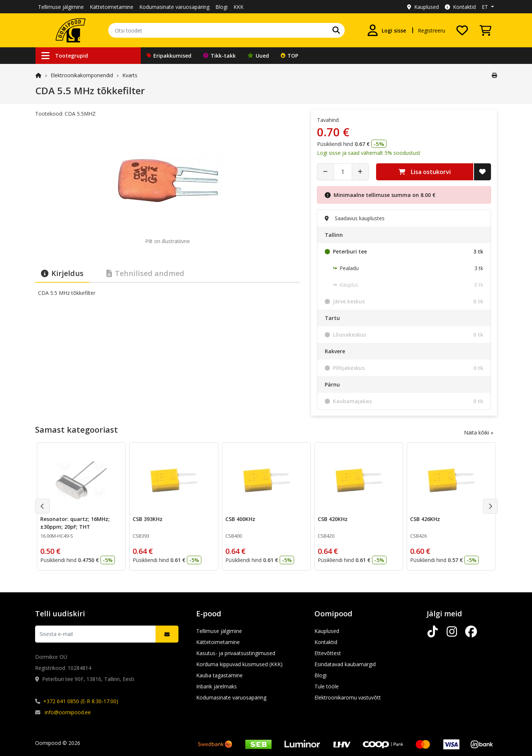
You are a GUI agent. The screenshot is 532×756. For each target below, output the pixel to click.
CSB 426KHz (425, 519)
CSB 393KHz (148, 519)
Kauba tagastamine (219, 675)
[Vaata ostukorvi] (485, 30)
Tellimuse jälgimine (61, 7)
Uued (258, 56)
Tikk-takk (219, 56)
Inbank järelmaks (216, 686)
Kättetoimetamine (112, 7)
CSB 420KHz (333, 519)
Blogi (221, 7)
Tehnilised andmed (145, 273)
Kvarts (130, 75)
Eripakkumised (169, 56)
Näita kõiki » (479, 433)
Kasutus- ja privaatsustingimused (236, 653)
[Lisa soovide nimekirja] (482, 172)
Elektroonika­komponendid (82, 75)
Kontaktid (460, 7)
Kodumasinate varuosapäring (174, 7)
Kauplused (423, 7)
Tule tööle (327, 686)
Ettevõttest (328, 653)
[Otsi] (336, 30)
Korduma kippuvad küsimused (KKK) (239, 664)
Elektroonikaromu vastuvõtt (348, 697)
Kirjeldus (62, 273)
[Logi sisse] (386, 30)
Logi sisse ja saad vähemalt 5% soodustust (369, 153)
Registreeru (432, 30)
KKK (238, 7)
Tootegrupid (65, 56)
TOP (289, 56)
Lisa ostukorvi (425, 172)
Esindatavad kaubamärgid (345, 664)
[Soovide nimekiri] (462, 30)
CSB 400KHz (240, 519)
